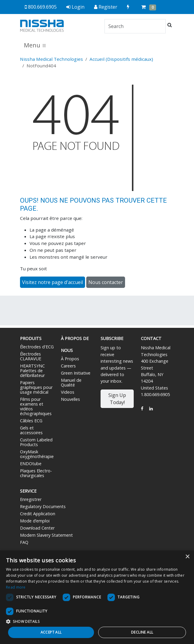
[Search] (135, 26)
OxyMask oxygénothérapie (37, 454)
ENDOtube (31, 464)
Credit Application (38, 514)
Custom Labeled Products (36, 442)
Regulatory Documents (43, 506)
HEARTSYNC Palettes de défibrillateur (32, 371)
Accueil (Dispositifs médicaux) (121, 59)
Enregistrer (31, 499)
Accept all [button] (51, 632)
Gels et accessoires (31, 430)
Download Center (37, 528)
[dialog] (97, 597)
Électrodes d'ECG (37, 347)
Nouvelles (70, 399)
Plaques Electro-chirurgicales (36, 473)
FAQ (24, 542)
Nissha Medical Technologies (51, 59)
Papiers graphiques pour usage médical (36, 387)
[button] (97, 621)
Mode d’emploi (35, 521)
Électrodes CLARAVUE (31, 356)
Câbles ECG (31, 421)
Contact (151, 338)
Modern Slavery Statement (46, 535)
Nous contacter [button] (106, 282)
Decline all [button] (142, 632)
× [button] (187, 557)
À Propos (70, 359)
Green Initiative (76, 373)
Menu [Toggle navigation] (35, 45)
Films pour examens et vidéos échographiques (36, 406)
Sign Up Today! (117, 399)
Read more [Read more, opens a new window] (16, 587)
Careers (68, 366)
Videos (68, 392)
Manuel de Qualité (71, 382)
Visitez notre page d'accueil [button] (53, 282)
